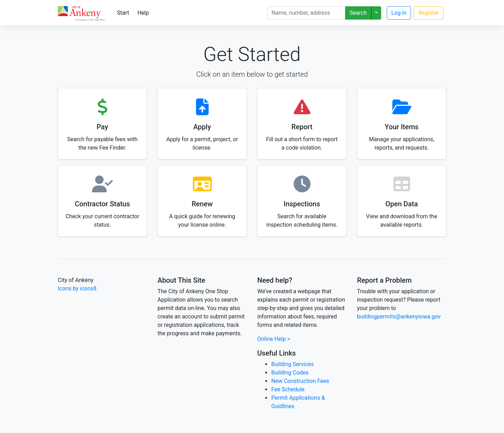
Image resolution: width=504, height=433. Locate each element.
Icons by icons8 (77, 288)
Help (143, 13)
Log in (399, 13)
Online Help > (274, 339)
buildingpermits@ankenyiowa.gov (399, 317)
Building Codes (290, 373)
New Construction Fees (300, 381)
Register (429, 13)
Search (358, 13)
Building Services (293, 364)
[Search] (306, 13)
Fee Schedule (288, 389)
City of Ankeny (76, 280)
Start (123, 13)
